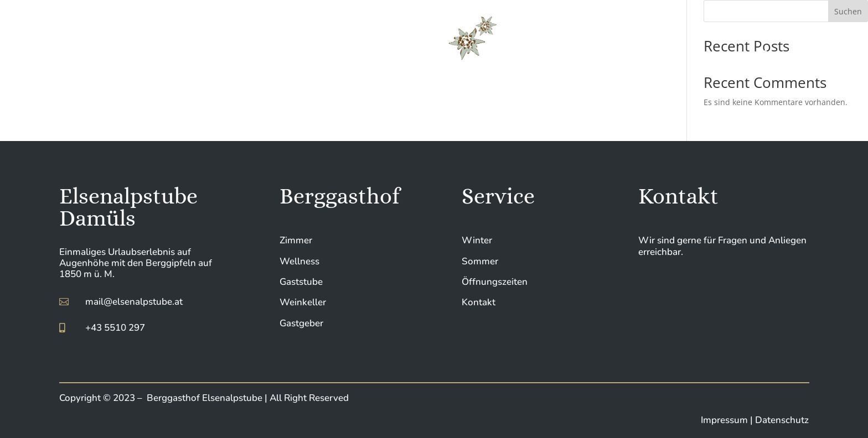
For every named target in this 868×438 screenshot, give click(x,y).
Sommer (480, 261)
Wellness (299, 261)
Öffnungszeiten (495, 282)
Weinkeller (303, 302)
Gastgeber (301, 323)
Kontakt (479, 302)
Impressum (725, 420)
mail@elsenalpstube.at (134, 302)
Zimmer (296, 240)
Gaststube (301, 282)
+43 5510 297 (115, 328)
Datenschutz (782, 420)
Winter (477, 240)
